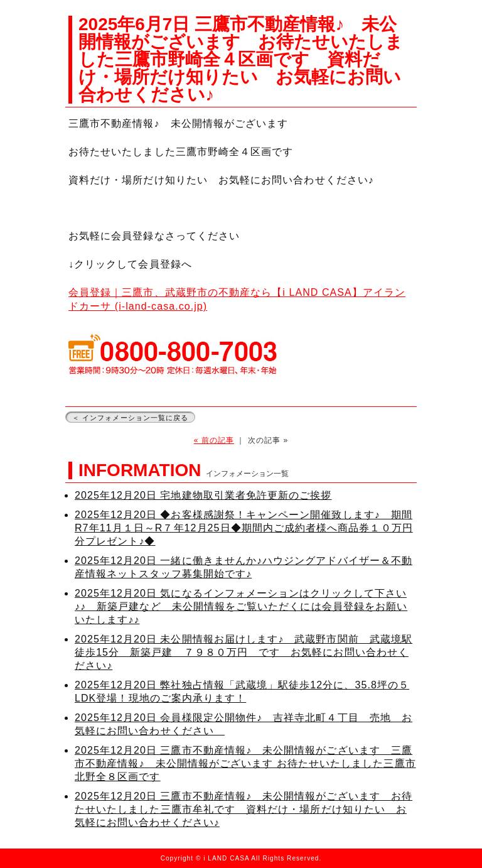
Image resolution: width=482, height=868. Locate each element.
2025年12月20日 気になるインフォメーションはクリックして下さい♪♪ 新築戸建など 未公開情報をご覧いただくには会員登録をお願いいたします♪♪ (241, 606)
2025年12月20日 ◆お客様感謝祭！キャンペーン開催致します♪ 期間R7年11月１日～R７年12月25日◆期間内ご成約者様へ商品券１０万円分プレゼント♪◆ (244, 528)
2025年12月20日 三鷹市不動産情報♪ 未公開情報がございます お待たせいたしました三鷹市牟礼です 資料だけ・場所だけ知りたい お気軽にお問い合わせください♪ (244, 809)
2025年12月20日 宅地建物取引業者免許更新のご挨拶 (203, 495)
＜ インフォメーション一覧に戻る (130, 418)
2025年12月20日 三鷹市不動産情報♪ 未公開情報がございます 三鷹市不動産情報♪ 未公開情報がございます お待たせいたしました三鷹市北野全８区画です (245, 763)
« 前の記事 (214, 440)
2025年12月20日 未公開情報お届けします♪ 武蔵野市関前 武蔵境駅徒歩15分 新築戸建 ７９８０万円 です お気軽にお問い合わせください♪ (244, 652)
